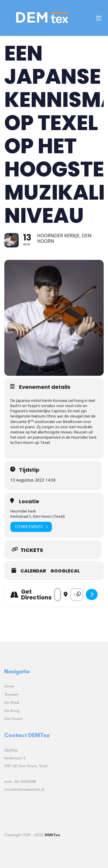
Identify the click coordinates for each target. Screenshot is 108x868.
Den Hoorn (13, 719)
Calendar (33, 571)
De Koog (12, 711)
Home (9, 686)
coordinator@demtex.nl (25, 789)
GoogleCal (65, 571)
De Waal (12, 702)
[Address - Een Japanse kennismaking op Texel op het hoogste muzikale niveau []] (58, 595)
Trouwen (11, 694)
